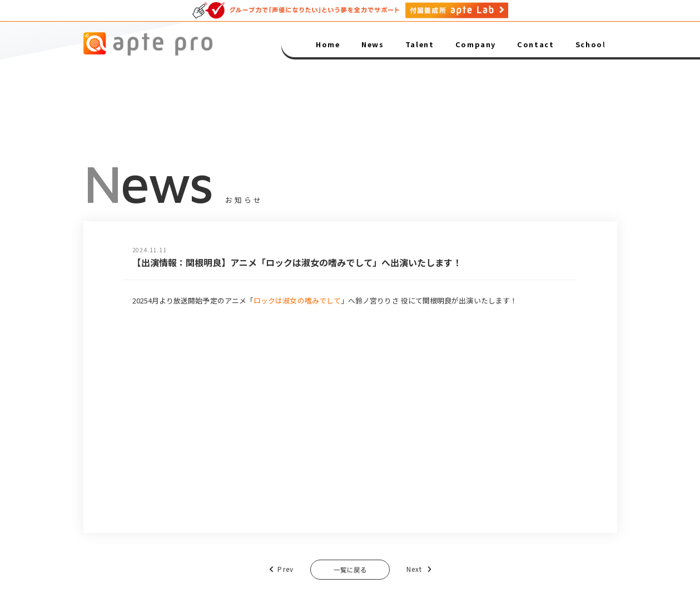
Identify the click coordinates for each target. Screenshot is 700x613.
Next (429, 570)
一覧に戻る (350, 570)
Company (476, 44)
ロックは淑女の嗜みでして (297, 300)
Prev (271, 570)
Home (328, 44)
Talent (420, 44)
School (591, 44)
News (373, 44)
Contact (535, 44)
